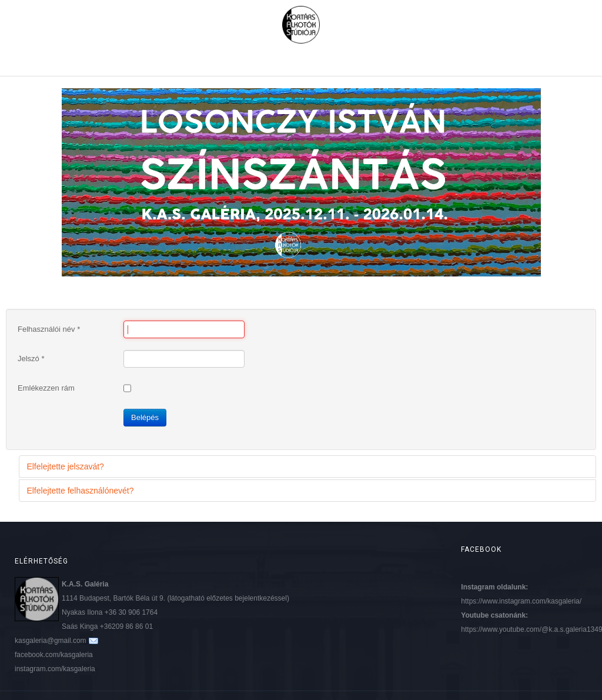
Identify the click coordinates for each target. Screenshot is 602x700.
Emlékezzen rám (46, 388)
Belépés (145, 417)
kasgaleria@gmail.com (51, 641)
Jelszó (31, 359)
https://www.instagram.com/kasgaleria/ (521, 601)
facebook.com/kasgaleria (54, 655)
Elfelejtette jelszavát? (65, 466)
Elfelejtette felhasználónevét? (80, 491)
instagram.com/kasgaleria (55, 669)
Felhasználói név (49, 329)
